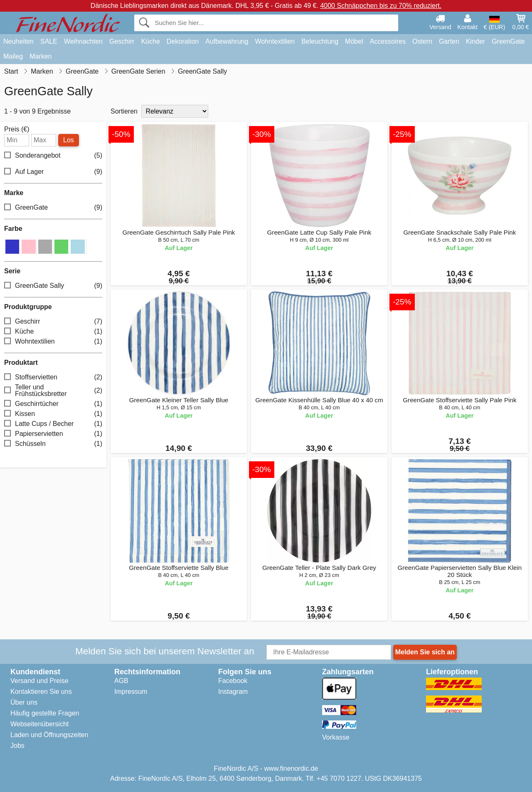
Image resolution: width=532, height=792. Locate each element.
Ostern (422, 41)
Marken (41, 56)
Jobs (17, 746)
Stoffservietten (53, 377)
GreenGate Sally (53, 286)
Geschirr (122, 41)
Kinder (475, 41)
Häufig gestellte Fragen (45, 713)
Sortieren (124, 111)
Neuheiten (18, 41)
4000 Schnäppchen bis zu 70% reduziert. (381, 6)
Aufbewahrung (227, 41)
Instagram (233, 692)
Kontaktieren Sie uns (41, 692)
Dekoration (183, 41)
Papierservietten (53, 434)
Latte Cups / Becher (53, 424)
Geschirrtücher (53, 404)
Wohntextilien (275, 41)
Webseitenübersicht (39, 724)
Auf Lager (53, 172)
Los (69, 140)
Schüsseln (53, 444)
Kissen (53, 414)
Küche (150, 41)
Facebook (233, 681)
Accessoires (388, 41)
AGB (121, 681)
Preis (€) (17, 129)
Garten (449, 41)
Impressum (131, 692)
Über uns (24, 702)
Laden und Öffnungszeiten (49, 735)
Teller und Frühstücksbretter (53, 390)
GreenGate (508, 41)
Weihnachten (83, 41)
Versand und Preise (39, 681)
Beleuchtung (320, 41)
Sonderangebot (53, 156)
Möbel (354, 41)
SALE (49, 41)
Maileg (13, 56)
